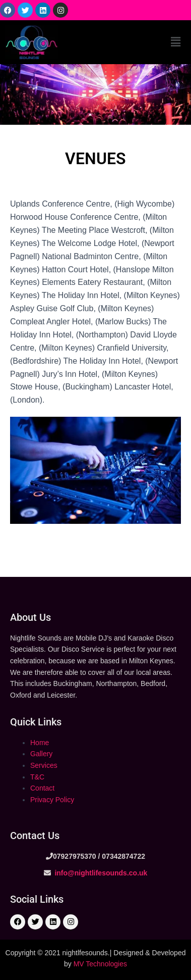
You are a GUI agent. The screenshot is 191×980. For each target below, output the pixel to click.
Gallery (41, 754)
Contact (42, 788)
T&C (37, 777)
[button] (175, 42)
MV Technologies (100, 964)
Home (40, 743)
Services (44, 765)
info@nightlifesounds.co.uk (100, 873)
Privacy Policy (52, 800)
